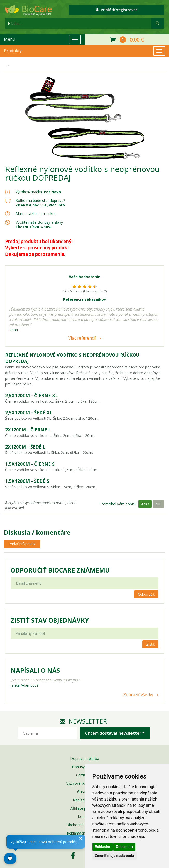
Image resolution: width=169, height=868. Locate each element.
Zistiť (150, 644)
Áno (145, 504)
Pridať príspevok (22, 544)
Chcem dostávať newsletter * (115, 733)
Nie (158, 504)
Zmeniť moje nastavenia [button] (115, 856)
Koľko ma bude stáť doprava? (40, 200)
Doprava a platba (85, 758)
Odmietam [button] (124, 847)
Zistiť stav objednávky (50, 620)
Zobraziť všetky (138, 695)
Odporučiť (146, 594)
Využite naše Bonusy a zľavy (39, 225)
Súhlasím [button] (103, 847)
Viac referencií (82, 338)
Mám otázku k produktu (36, 214)
